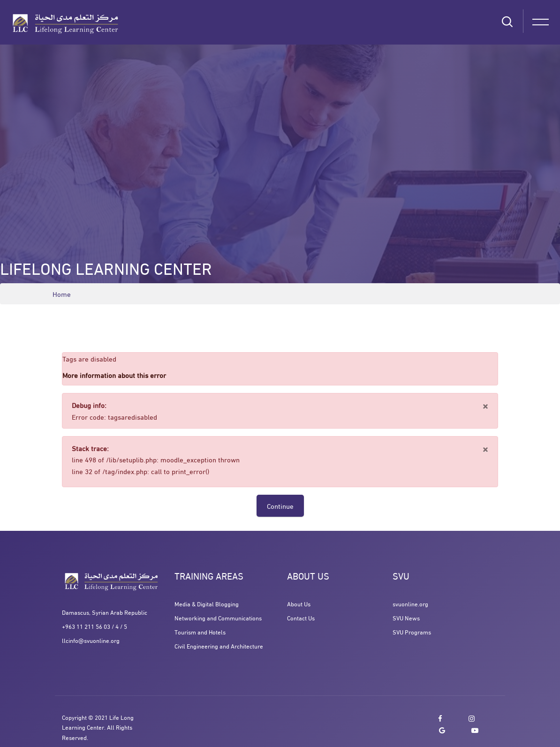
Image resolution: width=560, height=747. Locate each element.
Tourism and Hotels (200, 632)
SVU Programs (412, 632)
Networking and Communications (218, 618)
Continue (280, 506)
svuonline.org (410, 604)
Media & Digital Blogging (207, 604)
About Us (299, 604)
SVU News (406, 618)
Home (62, 294)
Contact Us (301, 618)
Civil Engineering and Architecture (219, 646)
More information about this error (114, 375)
